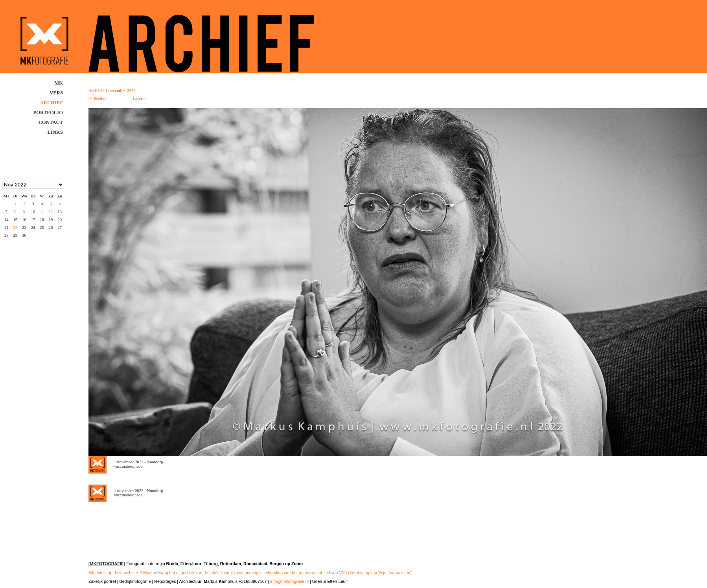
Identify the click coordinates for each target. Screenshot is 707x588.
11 (42, 212)
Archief (52, 103)
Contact (51, 122)
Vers (56, 93)
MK (59, 83)
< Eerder (98, 99)
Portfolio (48, 112)
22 (15, 228)
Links (55, 132)
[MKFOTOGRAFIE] (107, 564)
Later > (139, 99)
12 (51, 212)
